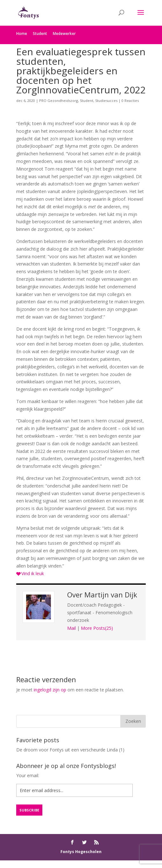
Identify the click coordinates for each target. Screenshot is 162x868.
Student (40, 34)
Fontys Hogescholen (81, 852)
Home (22, 34)
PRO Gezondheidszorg (59, 101)
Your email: (28, 775)
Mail (71, 628)
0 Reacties (130, 101)
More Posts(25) (97, 628)
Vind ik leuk (33, 573)
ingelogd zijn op (50, 690)
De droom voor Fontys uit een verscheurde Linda (67, 750)
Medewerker (64, 34)
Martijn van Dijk (111, 595)
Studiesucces (106, 101)
